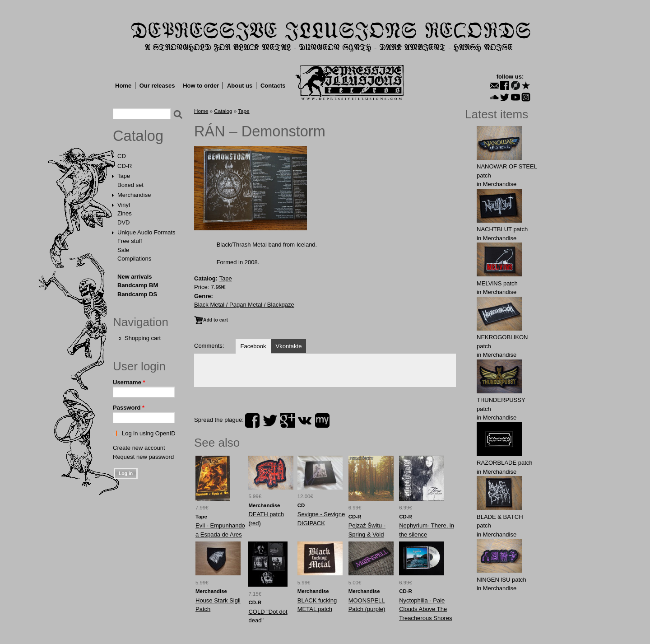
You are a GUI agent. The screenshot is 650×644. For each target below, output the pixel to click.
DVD (123, 222)
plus (288, 420)
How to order (201, 86)
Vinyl (124, 205)
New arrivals (135, 277)
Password (129, 408)
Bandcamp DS (137, 294)
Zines (125, 213)
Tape (124, 176)
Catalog (138, 136)
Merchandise (134, 195)
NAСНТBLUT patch (502, 229)
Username (129, 382)
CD (122, 156)
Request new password (143, 457)
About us (240, 86)
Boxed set (130, 185)
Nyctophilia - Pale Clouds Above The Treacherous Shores (425, 609)
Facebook (253, 346)
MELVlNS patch (497, 283)
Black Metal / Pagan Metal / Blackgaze (244, 305)
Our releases (157, 86)
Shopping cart (143, 338)
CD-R (125, 166)
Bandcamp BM (138, 285)
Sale (123, 250)
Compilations (134, 259)
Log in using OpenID (149, 433)
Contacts (273, 86)
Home (123, 86)
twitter (270, 420)
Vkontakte (289, 346)
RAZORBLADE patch (505, 463)
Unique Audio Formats (146, 232)
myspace (322, 420)
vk (305, 420)
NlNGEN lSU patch (501, 580)
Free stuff (130, 241)
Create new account (139, 448)
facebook (252, 420)
